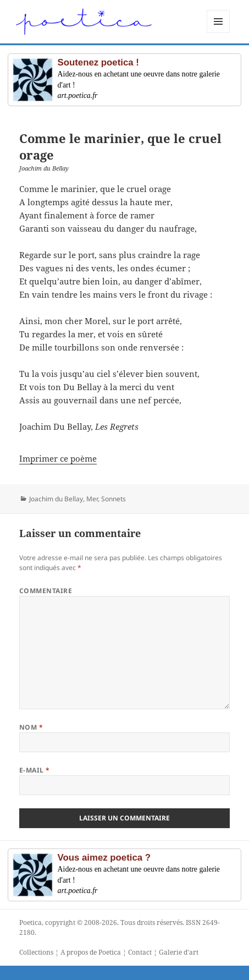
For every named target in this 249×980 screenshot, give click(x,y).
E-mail (35, 770)
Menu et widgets (218, 33)
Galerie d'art (179, 952)
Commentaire (46, 591)
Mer (92, 499)
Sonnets (114, 499)
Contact (140, 952)
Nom (31, 727)
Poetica (31, 922)
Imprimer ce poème (58, 458)
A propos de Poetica (91, 952)
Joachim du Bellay (56, 499)
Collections (36, 952)
